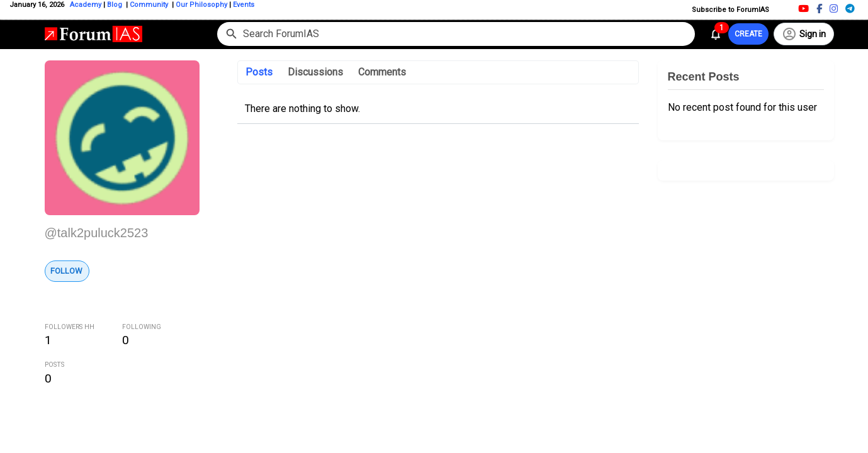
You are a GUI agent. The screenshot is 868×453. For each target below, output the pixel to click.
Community (150, 5)
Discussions (315, 72)
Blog (116, 5)
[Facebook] (819, 8)
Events (243, 5)
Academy (86, 5)
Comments (382, 72)
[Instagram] (834, 8)
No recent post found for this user (742, 107)
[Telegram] (850, 8)
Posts (259, 72)
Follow (66, 271)
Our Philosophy (200, 5)
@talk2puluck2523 (97, 233)
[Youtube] (803, 8)
